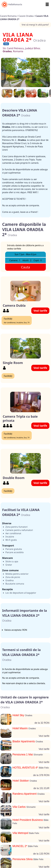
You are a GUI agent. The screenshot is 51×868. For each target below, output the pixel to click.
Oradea (40, 40)
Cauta (26, 267)
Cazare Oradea (26, 16)
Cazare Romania (9, 16)
